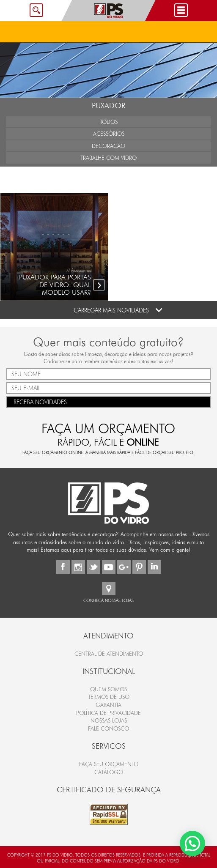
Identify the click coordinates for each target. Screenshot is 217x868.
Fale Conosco (108, 728)
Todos (109, 122)
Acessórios (109, 134)
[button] (192, 843)
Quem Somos (108, 689)
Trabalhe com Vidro (108, 158)
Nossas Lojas (109, 720)
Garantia (108, 705)
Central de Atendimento (109, 654)
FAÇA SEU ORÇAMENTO (109, 764)
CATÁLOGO (109, 772)
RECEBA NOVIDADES (108, 401)
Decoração (108, 146)
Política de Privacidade (108, 713)
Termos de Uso (109, 697)
